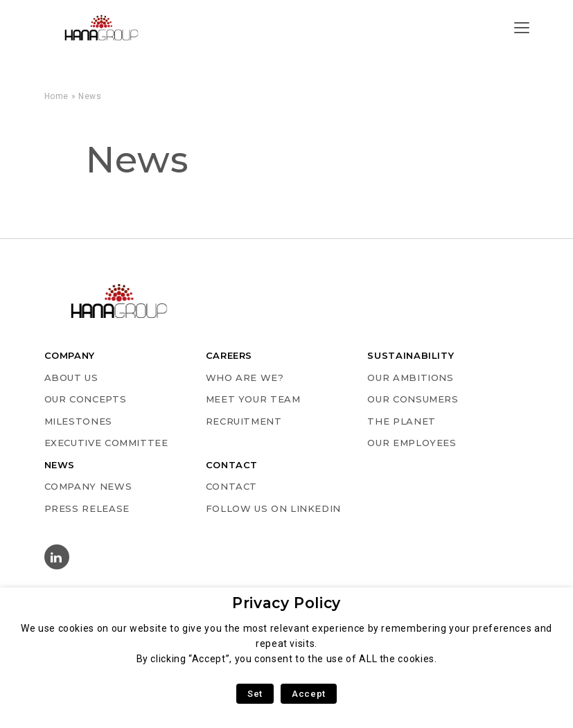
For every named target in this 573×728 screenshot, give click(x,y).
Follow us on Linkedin (273, 508)
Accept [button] (309, 694)
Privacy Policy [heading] (286, 603)
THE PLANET (401, 421)
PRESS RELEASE (87, 508)
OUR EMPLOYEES (412, 443)
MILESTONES (78, 421)
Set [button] (255, 694)
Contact (231, 486)
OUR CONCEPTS (86, 399)
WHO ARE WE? (245, 378)
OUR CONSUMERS (413, 399)
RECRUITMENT (244, 421)
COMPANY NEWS (88, 486)
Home (57, 96)
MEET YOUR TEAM (253, 399)
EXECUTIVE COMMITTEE (106, 443)
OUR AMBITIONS (410, 378)
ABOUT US (71, 378)
